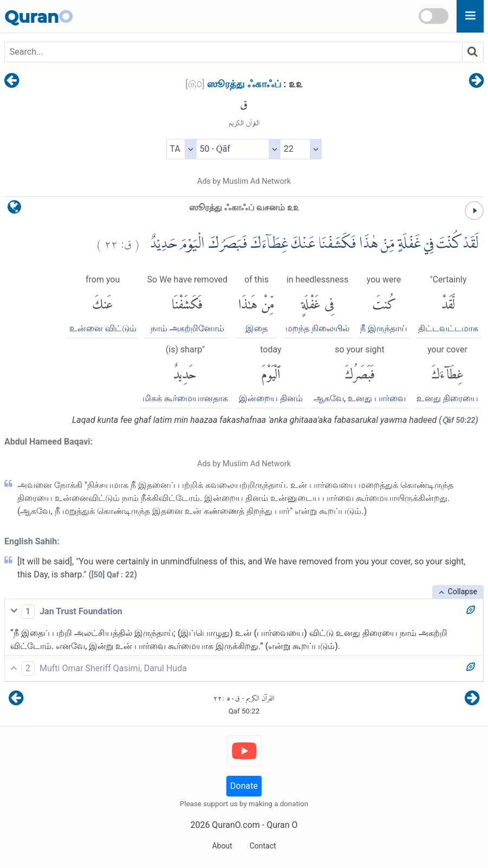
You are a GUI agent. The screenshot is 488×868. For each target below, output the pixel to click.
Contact (263, 846)
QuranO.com (236, 825)
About (222, 846)
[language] (14, 210)
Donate (244, 786)
